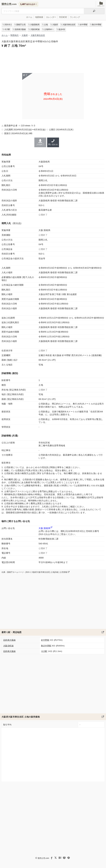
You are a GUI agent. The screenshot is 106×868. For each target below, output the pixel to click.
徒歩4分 (62, 29)
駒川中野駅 (97, 25)
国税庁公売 (21, 25)
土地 (46, 25)
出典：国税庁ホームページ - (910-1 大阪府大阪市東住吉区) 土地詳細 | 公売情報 (36, 572)
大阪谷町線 (35, 29)
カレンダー (51, 17)
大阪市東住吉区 (69, 25)
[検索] (94, 11)
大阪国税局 (35, 25)
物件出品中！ (29, 4)
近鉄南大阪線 (20, 29)
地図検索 (39, 17)
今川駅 (7, 29)
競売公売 (6, 4)
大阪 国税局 (44, 528)
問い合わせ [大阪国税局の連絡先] (53, 142)
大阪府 (55, 25)
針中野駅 (84, 25)
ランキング (75, 17)
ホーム (29, 17)
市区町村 (63, 17)
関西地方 (15, 35)
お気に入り (101, 4)
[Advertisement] (53, 60)
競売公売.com (43, 858)
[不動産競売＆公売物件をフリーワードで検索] (43, 11)
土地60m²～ (49, 29)
